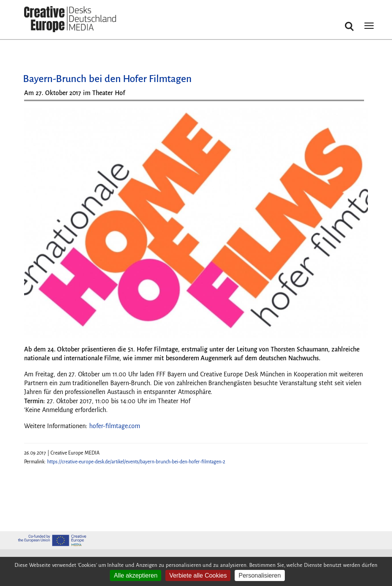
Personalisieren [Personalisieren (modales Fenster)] (260, 575)
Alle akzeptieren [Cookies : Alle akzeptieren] (136, 575)
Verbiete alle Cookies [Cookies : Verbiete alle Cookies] (198, 575)
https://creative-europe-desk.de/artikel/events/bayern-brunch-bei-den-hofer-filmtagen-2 (136, 462)
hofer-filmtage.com (115, 426)
